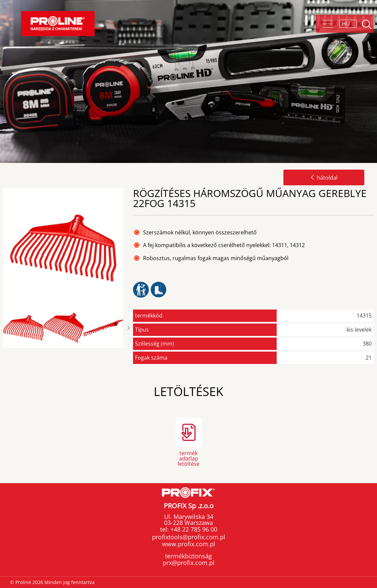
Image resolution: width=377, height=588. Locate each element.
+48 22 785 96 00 (193, 529)
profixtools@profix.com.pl (189, 537)
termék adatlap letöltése (189, 458)
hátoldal (324, 178)
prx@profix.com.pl (189, 563)
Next (129, 328)
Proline (58, 24)
